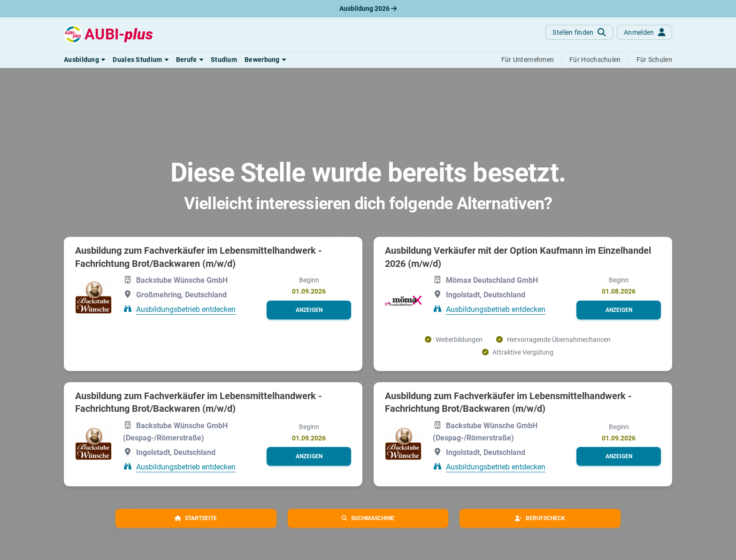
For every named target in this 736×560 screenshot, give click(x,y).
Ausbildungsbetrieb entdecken (186, 309)
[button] (84, 60)
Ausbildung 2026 (368, 8)
